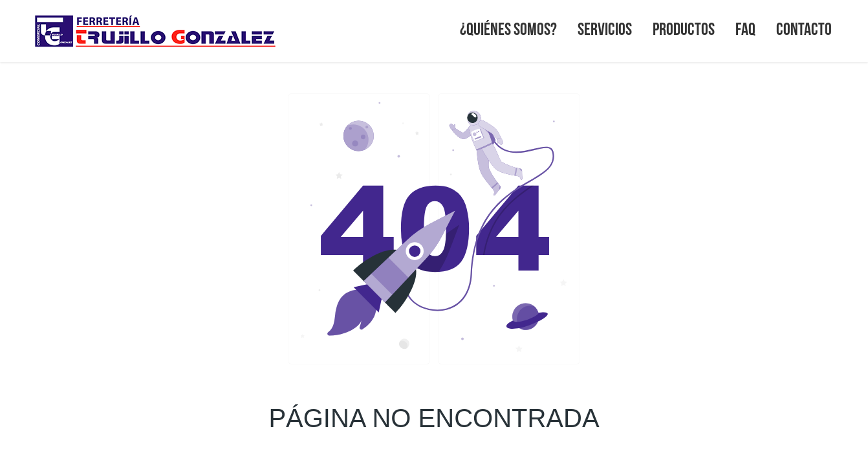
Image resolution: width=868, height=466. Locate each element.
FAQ (745, 28)
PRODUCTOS (684, 28)
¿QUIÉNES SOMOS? (508, 28)
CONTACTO (804, 28)
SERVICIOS (605, 28)
